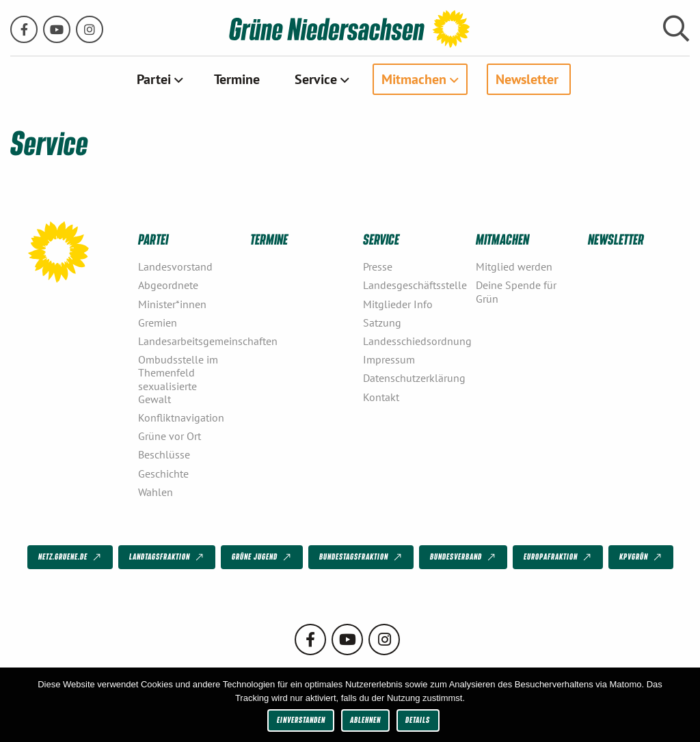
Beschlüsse (164, 454)
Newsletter (527, 79)
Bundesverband (464, 558)
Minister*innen (172, 304)
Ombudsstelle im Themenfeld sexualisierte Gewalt (178, 379)
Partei (154, 79)
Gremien (158, 322)
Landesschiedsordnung (414, 341)
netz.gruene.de (71, 558)
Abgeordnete (168, 285)
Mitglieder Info (398, 304)
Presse (378, 266)
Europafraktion (558, 558)
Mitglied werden (514, 266)
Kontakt (381, 397)
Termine (237, 79)
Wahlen (156, 492)
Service (316, 79)
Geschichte (163, 473)
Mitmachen (414, 79)
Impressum (389, 359)
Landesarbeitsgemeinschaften (189, 341)
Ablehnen (365, 720)
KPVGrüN (642, 558)
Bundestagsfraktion (362, 558)
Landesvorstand (175, 266)
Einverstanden (301, 720)
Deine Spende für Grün (516, 291)
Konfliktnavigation (181, 417)
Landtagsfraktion (167, 558)
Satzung (382, 322)
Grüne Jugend (262, 558)
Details (418, 720)
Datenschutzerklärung (414, 378)
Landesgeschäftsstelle (414, 285)
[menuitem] (158, 79)
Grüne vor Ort (170, 436)
